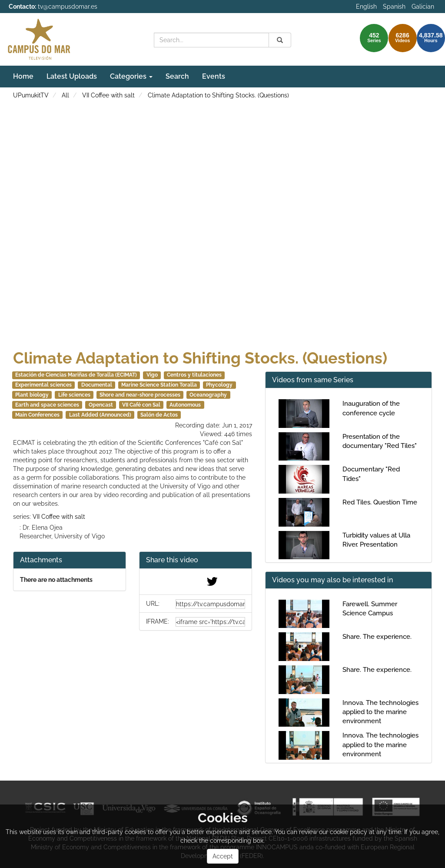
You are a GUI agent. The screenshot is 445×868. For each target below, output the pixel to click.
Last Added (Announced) (100, 415)
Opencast (101, 405)
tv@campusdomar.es (68, 7)
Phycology (219, 385)
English (366, 7)
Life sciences (74, 395)
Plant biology (32, 395)
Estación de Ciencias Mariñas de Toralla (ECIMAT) (76, 375)
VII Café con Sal (141, 405)
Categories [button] (131, 76)
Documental (97, 385)
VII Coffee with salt (108, 95)
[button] (196, 560)
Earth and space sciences (47, 405)
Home (23, 76)
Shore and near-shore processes (140, 395)
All (65, 95)
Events (214, 76)
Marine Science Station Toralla (159, 385)
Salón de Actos (159, 415)
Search (177, 76)
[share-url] (210, 604)
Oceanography (208, 395)
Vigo (152, 375)
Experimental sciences (43, 385)
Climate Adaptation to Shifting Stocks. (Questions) (218, 95)
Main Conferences (37, 415)
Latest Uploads (72, 76)
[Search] (280, 40)
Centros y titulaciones (194, 375)
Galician (423, 7)
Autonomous (185, 405)
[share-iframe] (210, 622)
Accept (223, 856)
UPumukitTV (31, 95)
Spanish (394, 7)
